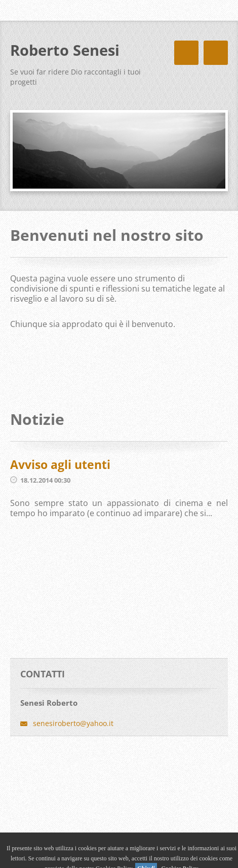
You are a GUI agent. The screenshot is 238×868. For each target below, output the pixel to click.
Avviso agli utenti (60, 464)
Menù (216, 53)
